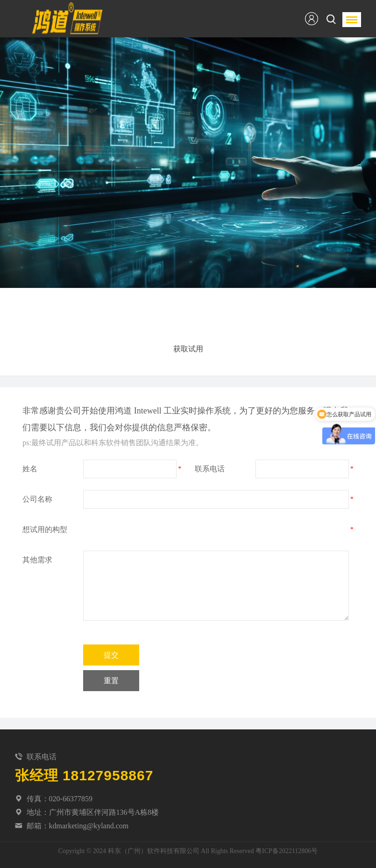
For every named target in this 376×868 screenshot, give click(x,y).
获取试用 (188, 349)
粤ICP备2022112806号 (287, 851)
